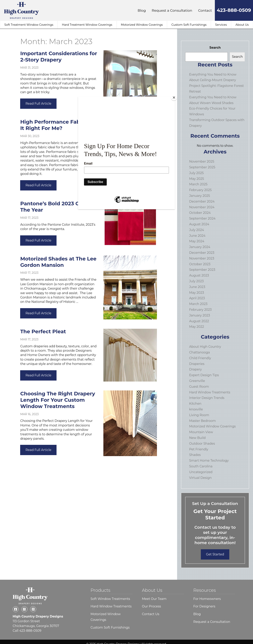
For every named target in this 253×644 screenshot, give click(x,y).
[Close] (174, 98)
